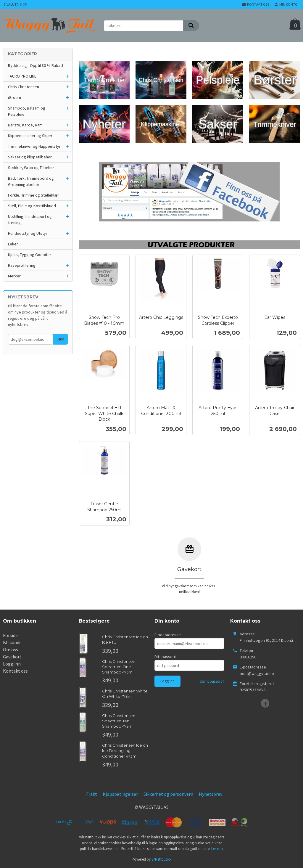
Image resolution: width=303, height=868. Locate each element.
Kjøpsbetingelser (120, 794)
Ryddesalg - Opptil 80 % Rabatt (36, 65)
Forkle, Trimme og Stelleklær (34, 195)
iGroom (14, 97)
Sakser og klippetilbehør (30, 157)
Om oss (11, 650)
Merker (14, 276)
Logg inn (12, 664)
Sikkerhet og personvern (168, 794)
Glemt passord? (212, 681)
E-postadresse (168, 635)
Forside (10, 635)
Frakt (92, 794)
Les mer (217, 849)
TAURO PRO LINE (22, 76)
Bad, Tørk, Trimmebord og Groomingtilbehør (31, 181)
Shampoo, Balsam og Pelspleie (27, 111)
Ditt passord (165, 657)
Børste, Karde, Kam (25, 125)
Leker (13, 244)
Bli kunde (12, 642)
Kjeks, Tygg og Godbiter (30, 255)
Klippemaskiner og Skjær (30, 136)
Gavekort (12, 657)
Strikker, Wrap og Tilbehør (31, 168)
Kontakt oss (15, 671)
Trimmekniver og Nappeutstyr (34, 146)
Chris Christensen (24, 87)
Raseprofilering (22, 265)
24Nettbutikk (161, 859)
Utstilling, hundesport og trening (30, 220)
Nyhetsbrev (211, 794)
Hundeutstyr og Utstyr (28, 233)
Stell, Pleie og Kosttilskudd (32, 206)
